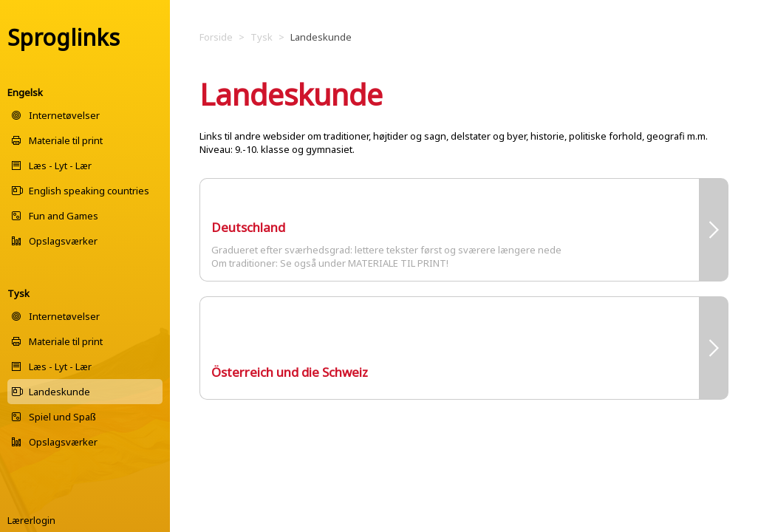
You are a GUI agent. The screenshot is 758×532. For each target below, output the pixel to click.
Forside (216, 37)
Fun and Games (64, 216)
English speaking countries (89, 191)
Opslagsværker (63, 241)
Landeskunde (59, 392)
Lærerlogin (31, 520)
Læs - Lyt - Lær (60, 166)
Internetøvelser (64, 115)
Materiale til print (66, 140)
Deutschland (248, 227)
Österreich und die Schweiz (290, 372)
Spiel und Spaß (62, 417)
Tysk (18, 293)
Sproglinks (64, 37)
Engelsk (25, 92)
